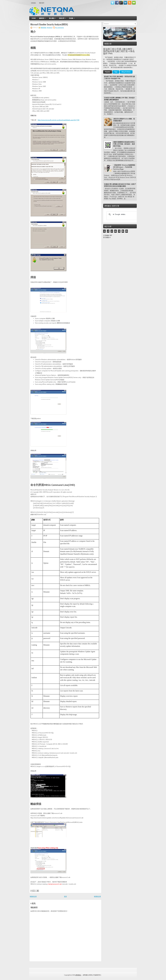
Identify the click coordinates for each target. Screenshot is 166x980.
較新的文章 (33, 896)
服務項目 (43, 18)
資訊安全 (44, 28)
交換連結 (33, 3)
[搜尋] (122, 215)
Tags (116, 72)
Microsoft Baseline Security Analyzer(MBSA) (49, 24)
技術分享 (63, 18)
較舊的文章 (97, 896)
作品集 (72, 18)
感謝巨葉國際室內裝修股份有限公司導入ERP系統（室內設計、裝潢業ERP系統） (124, 144)
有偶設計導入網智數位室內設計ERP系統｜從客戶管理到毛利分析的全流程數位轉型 (120, 185)
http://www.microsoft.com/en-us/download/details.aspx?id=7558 (59, 120)
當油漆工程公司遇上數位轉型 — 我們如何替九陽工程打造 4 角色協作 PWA (119, 51)
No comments (60, 28)
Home (34, 18)
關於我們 (42, 3)
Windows (50, 28)
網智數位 (78, 975)
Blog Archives (126, 72)
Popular (108, 72)
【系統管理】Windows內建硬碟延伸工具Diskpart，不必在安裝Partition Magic (124, 167)
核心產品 (53, 18)
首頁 (65, 896)
